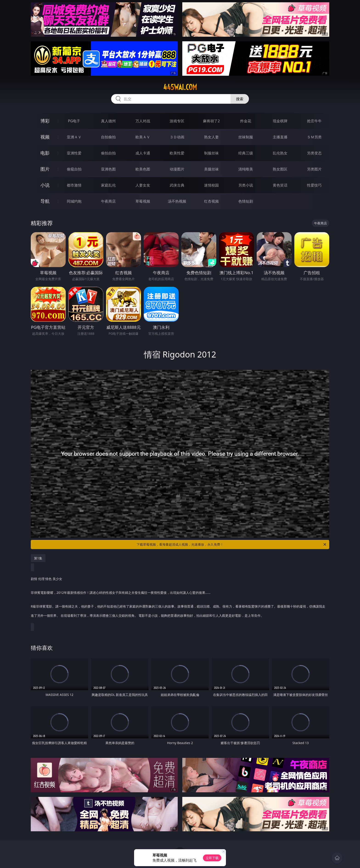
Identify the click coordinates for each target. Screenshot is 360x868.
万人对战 (143, 121)
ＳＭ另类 (314, 137)
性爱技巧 (314, 185)
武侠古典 (177, 185)
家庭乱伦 (108, 185)
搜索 (240, 99)
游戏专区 (177, 121)
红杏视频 (211, 201)
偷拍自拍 (108, 153)
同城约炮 (74, 201)
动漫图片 (177, 169)
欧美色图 (143, 169)
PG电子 (74, 121)
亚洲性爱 (74, 153)
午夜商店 (108, 201)
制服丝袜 (211, 153)
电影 (45, 153)
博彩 (45, 121)
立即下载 (212, 858)
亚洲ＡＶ (74, 137)
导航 (45, 201)
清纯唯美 (246, 169)
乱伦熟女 (280, 153)
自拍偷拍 (108, 137)
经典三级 (246, 153)
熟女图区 (280, 169)
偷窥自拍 (74, 169)
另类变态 (314, 153)
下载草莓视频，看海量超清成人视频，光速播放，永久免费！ (232, 544)
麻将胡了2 (211, 121)
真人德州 (108, 121)
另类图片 (314, 169)
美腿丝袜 (211, 169)
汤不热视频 (177, 201)
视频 (45, 137)
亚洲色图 (108, 169)
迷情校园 (211, 185)
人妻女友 (143, 185)
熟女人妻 (211, 137)
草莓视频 (143, 201)
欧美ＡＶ (143, 137)
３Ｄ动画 (177, 137)
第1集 (38, 558)
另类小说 (246, 185)
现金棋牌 (280, 121)
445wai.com (180, 87)
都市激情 (74, 185)
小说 (45, 185)
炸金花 (246, 121)
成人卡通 (143, 153)
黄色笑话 (280, 185)
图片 (45, 169)
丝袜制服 (246, 137)
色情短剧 (246, 201)
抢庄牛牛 (314, 121)
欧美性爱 (177, 153)
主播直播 (280, 137)
